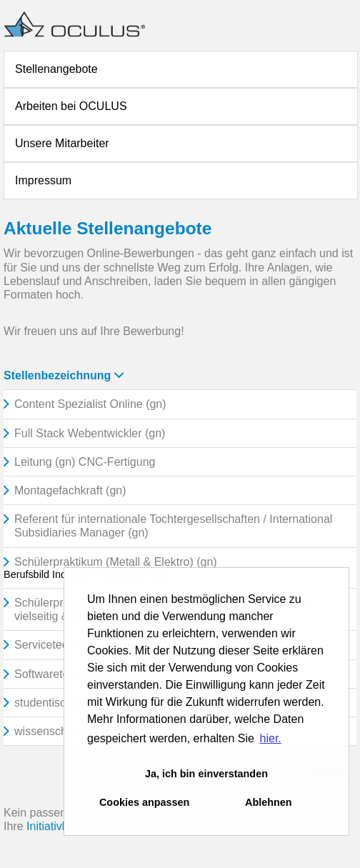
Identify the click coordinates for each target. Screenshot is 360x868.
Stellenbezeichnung (64, 375)
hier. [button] (271, 738)
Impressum (43, 180)
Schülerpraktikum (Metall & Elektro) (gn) (116, 562)
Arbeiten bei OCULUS (71, 106)
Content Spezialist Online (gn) (90, 404)
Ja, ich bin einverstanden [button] (206, 774)
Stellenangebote (56, 69)
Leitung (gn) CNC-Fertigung (85, 462)
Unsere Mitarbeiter (62, 143)
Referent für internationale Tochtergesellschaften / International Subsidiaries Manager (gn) (173, 526)
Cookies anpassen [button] (144, 802)
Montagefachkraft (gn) (70, 490)
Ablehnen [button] (269, 802)
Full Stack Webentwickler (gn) (90, 433)
